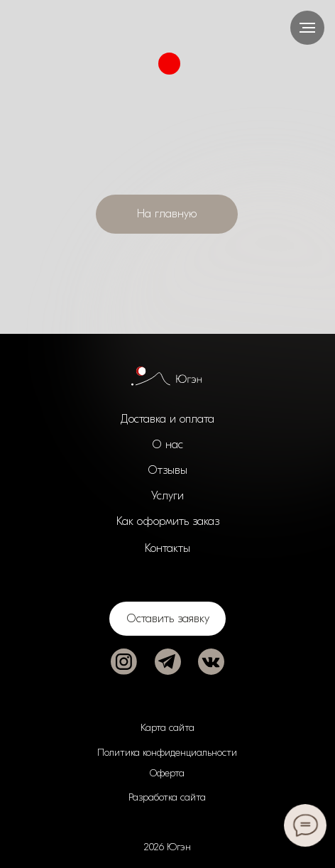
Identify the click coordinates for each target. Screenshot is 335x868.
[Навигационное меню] (307, 28)
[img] (124, 662)
